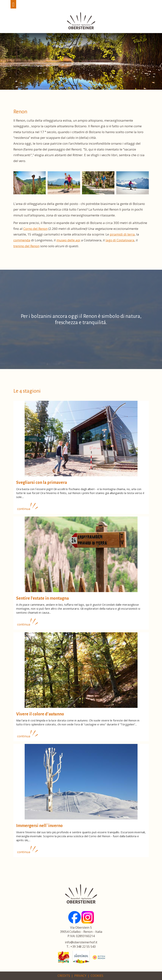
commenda (22, 240)
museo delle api (68, 240)
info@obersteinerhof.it (81, 942)
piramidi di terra (122, 234)
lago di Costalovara (120, 240)
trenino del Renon (26, 246)
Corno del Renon (35, 229)
